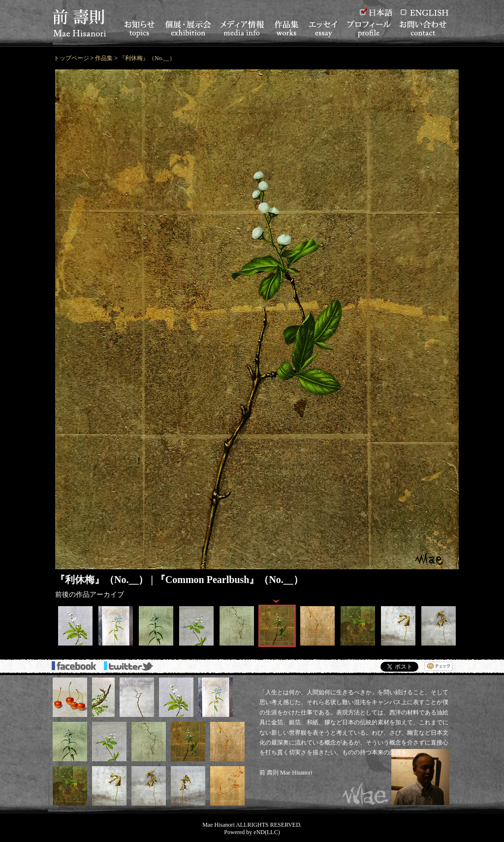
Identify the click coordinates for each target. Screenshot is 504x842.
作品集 (104, 58)
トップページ (71, 58)
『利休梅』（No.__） (147, 58)
